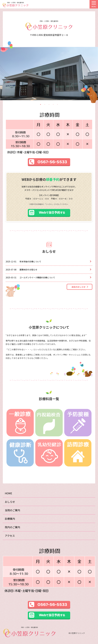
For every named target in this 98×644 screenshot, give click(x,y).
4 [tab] (53, 104)
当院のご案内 (12, 510)
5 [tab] (57, 104)
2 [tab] (45, 104)
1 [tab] (41, 104)
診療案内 (10, 519)
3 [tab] (49, 104)
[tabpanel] (49, 74)
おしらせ (10, 502)
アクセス (10, 536)
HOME (8, 493)
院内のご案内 (12, 527)
